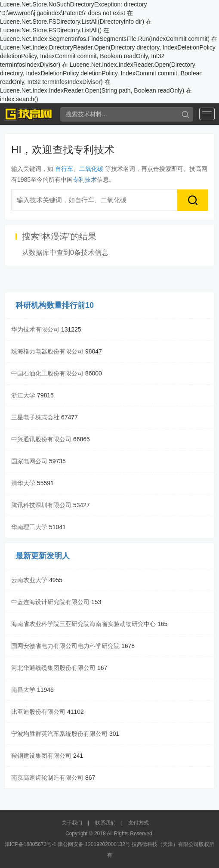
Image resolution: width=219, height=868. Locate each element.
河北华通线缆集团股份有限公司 (53, 668)
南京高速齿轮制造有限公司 (47, 778)
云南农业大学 (29, 580)
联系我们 (105, 823)
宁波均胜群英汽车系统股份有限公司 (59, 734)
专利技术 (85, 180)
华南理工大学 (29, 527)
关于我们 (72, 823)
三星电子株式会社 (35, 417)
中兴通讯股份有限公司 (41, 439)
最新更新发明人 (43, 556)
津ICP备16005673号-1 (31, 844)
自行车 (64, 169)
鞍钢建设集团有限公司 (41, 756)
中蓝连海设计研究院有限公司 (50, 602)
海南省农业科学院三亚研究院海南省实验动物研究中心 (83, 624)
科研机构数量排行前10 (55, 305)
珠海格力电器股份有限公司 (47, 351)
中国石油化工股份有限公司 (47, 373)
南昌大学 (23, 690)
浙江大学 (23, 395)
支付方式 (139, 823)
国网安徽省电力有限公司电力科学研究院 (65, 646)
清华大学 (23, 483)
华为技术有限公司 (35, 329)
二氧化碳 (91, 169)
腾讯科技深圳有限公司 (41, 505)
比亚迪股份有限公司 (38, 712)
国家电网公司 (29, 461)
